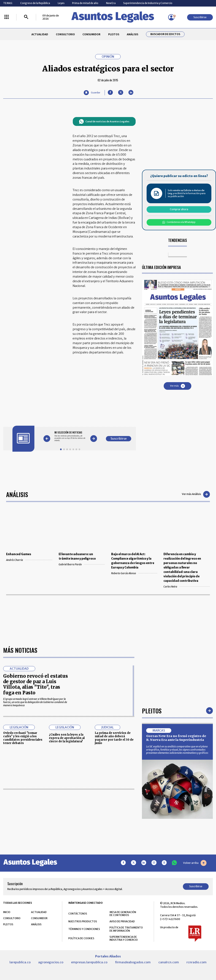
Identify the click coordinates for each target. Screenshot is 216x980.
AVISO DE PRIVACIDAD (122, 921)
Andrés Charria (29, 560)
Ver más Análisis (196, 494)
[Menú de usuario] (171, 17)
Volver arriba (195, 863)
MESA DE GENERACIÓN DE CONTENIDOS (123, 914)
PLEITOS (114, 34)
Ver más (178, 386)
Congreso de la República (35, 3)
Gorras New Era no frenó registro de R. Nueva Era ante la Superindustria (176, 738)
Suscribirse (200, 17)
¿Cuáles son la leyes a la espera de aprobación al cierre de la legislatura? (67, 738)
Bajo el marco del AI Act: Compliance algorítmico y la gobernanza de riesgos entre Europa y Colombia (133, 561)
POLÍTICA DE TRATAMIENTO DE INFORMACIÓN (126, 929)
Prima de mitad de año (85, 3)
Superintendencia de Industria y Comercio (148, 3)
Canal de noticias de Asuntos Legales (104, 121)
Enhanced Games (19, 554)
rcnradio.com (196, 962)
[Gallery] (70, 436)
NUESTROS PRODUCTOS (83, 921)
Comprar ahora (179, 209)
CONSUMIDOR (91, 34)
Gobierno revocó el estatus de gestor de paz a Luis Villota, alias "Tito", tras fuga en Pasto (36, 684)
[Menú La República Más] (7, 17)
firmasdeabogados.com (133, 962)
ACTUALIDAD (40, 34)
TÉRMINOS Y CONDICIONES (84, 929)
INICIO (7, 912)
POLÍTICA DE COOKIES (81, 938)
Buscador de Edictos (165, 34)
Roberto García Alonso (134, 573)
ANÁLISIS (132, 34)
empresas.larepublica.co (89, 962)
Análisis (17, 494)
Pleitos (152, 711)
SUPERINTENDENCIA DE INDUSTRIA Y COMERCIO (124, 938)
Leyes (61, 3)
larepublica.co (20, 962)
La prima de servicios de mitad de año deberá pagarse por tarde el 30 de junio (114, 738)
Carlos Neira (187, 587)
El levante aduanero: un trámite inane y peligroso (77, 556)
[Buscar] (26, 17)
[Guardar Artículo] (92, 93)
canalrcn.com (169, 962)
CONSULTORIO (65, 34)
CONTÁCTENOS (78, 914)
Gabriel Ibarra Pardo (82, 564)
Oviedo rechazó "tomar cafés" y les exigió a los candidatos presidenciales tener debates (23, 738)
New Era (111, 3)
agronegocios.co (51, 962)
